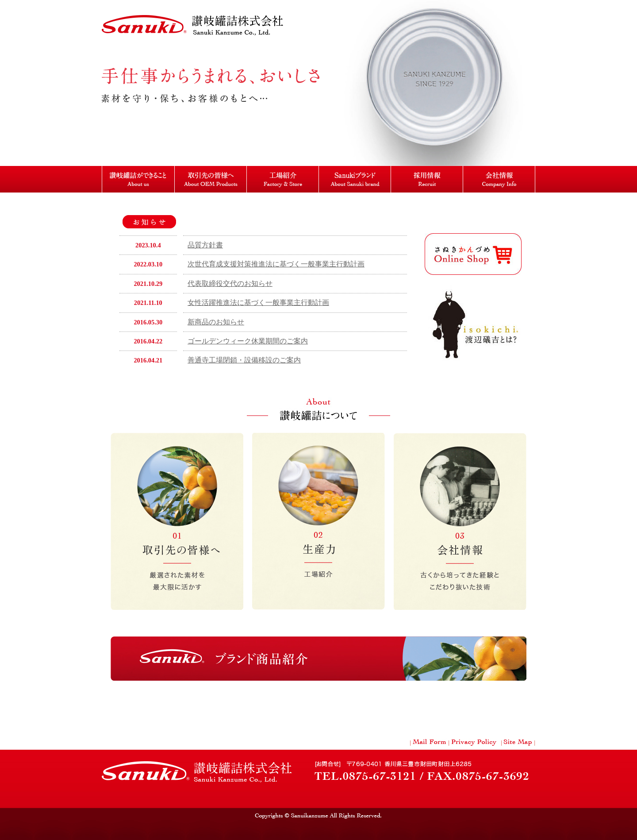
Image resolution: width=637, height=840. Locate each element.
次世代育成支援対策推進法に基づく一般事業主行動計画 (276, 264)
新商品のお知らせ (216, 322)
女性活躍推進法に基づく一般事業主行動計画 (258, 302)
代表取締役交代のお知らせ (230, 283)
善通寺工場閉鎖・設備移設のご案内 (244, 360)
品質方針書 (205, 245)
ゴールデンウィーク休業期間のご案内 (248, 341)
